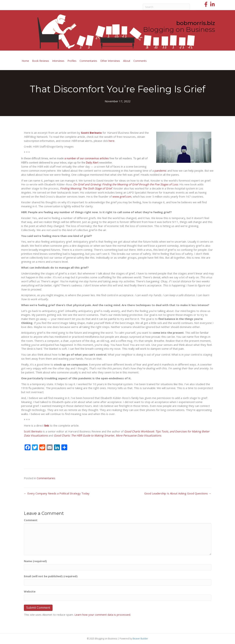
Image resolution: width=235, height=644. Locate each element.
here (112, 141)
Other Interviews (110, 61)
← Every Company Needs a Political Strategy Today (57, 493)
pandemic (161, 171)
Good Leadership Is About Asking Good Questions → (178, 493)
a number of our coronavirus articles (86, 158)
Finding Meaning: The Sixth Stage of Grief (86, 188)
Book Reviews (41, 61)
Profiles (72, 61)
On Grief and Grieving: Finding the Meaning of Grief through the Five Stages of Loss (126, 184)
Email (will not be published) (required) (51, 576)
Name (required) (35, 561)
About (127, 61)
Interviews (58, 61)
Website (30, 591)
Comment (31, 520)
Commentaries (88, 61)
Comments (140, 61)
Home (25, 61)
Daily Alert (92, 163)
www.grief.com (122, 196)
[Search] (166, 7)
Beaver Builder (140, 639)
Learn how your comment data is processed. (103, 615)
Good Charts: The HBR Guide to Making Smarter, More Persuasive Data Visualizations (107, 435)
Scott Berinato (33, 431)
